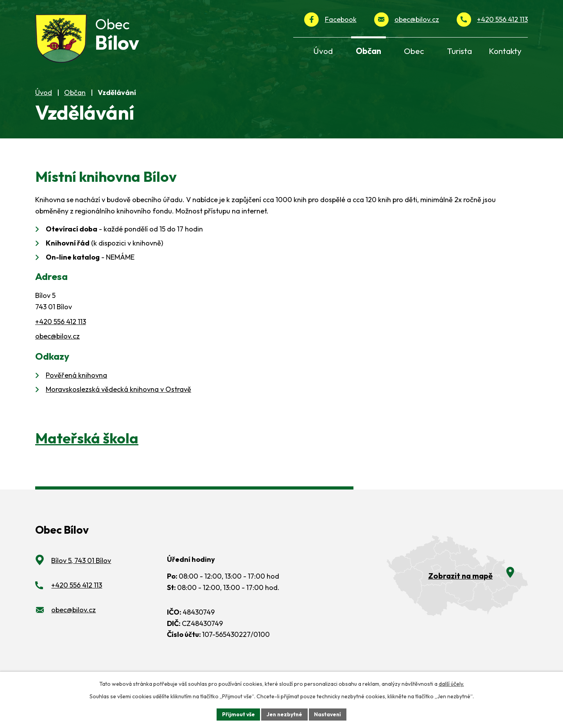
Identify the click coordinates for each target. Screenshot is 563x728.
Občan (75, 101)
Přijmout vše (237, 714)
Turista (459, 51)
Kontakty (505, 51)
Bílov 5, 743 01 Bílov (81, 569)
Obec (414, 51)
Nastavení (329, 714)
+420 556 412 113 (502, 19)
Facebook (341, 19)
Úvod (44, 101)
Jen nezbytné (284, 714)
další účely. (451, 683)
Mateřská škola (87, 447)
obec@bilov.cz (417, 19)
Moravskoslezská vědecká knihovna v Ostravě (118, 398)
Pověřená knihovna (76, 384)
